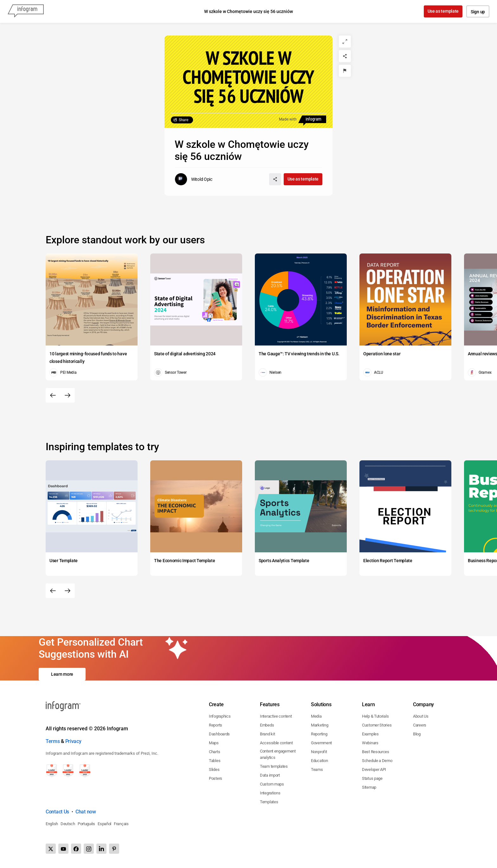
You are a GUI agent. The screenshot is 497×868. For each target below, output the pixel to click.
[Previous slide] (53, 395)
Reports (216, 725)
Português (86, 824)
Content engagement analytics (278, 754)
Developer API (374, 769)
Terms (53, 741)
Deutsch (68, 824)
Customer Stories (377, 725)
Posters (216, 778)
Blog (417, 734)
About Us (421, 716)
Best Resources (376, 752)
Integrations (270, 793)
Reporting (319, 734)
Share (184, 120)
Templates (269, 802)
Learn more (62, 674)
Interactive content (276, 716)
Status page (372, 778)
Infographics (220, 716)
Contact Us (57, 812)
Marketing (319, 725)
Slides (214, 769)
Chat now (86, 812)
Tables (215, 761)
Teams (317, 769)
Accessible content (276, 743)
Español (104, 824)
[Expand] (345, 42)
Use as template (443, 11)
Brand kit (267, 734)
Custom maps (272, 784)
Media (316, 716)
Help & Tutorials (375, 716)
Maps (214, 743)
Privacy (73, 741)
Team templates (274, 766)
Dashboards (219, 734)
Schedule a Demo (377, 761)
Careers (420, 725)
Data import (270, 775)
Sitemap (369, 787)
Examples (370, 734)
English (52, 824)
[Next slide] (68, 395)
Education (319, 761)
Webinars (370, 743)
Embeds (267, 725)
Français (121, 824)
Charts (214, 752)
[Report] (345, 71)
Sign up (478, 12)
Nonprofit (319, 752)
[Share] (345, 56)
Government (321, 743)
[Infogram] (26, 11)
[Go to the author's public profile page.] (194, 179)
